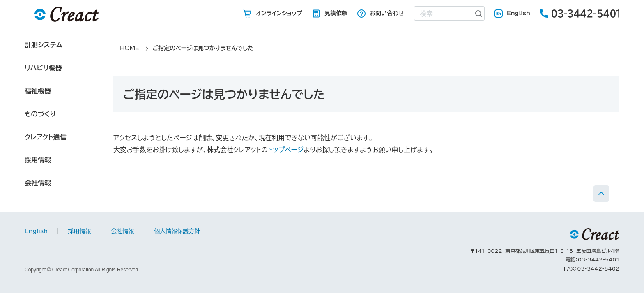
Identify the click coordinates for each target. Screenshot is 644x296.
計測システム (44, 45)
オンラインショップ (279, 13)
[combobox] (444, 13)
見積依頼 (336, 13)
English (519, 13)
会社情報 (38, 183)
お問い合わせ (387, 13)
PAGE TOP (601, 194)
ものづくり (40, 114)
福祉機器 (38, 91)
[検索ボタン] (479, 13)
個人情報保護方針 (177, 231)
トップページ (286, 150)
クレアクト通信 (46, 137)
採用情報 (38, 160)
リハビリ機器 (43, 68)
